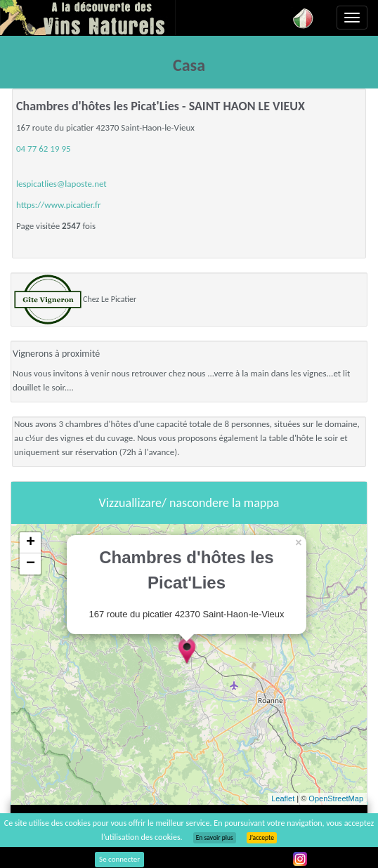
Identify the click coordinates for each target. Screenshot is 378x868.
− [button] (31, 564)
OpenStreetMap (336, 798)
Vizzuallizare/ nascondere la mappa (189, 503)
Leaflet (283, 798)
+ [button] (31, 543)
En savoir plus (215, 838)
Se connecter (119, 859)
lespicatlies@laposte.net (61, 184)
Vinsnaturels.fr (88, 18)
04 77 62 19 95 (44, 149)
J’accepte (262, 838)
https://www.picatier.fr (59, 205)
